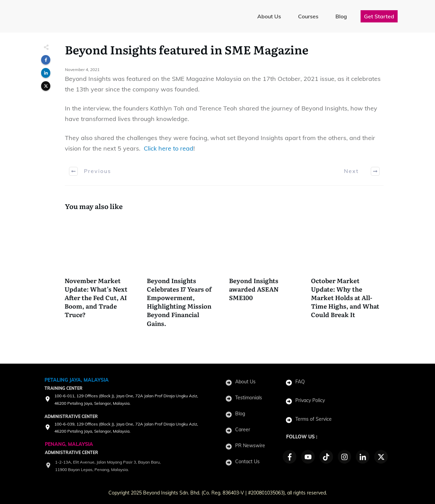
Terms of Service (314, 419)
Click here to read (169, 148)
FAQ (300, 382)
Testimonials (249, 398)
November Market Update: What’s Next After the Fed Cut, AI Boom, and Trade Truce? (101, 276)
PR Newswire (250, 446)
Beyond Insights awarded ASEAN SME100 (266, 276)
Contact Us (247, 462)
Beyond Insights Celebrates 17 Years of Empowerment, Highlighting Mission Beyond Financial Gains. (183, 276)
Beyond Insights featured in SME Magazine (187, 49)
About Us (245, 382)
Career (243, 430)
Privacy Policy (310, 400)
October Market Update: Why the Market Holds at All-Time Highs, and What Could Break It (347, 276)
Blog (240, 414)
